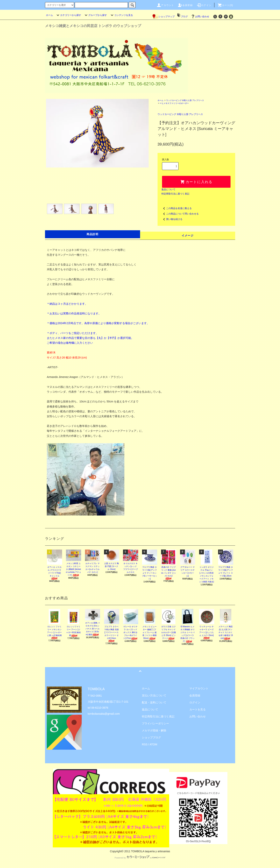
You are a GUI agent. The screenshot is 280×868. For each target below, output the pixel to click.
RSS (145, 744)
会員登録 (185, 5)
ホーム (49, 15)
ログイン (204, 5)
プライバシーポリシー (155, 723)
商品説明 (93, 234)
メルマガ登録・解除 (154, 730)
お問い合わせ (200, 17)
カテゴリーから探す (68, 15)
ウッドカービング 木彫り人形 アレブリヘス (185, 100)
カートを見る (198, 709)
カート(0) (225, 5)
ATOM (153, 744)
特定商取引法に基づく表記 (175, 194)
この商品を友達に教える (177, 208)
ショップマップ (164, 17)
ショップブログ (151, 737)
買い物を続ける (172, 219)
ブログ (184, 17)
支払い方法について (154, 695)
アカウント (165, 5)
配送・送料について (154, 702)
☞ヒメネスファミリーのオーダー (174, 103)
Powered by (140, 858)
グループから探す (95, 15)
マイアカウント (199, 688)
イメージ (188, 236)
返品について (168, 189)
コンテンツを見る (121, 15)
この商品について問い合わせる (180, 214)
